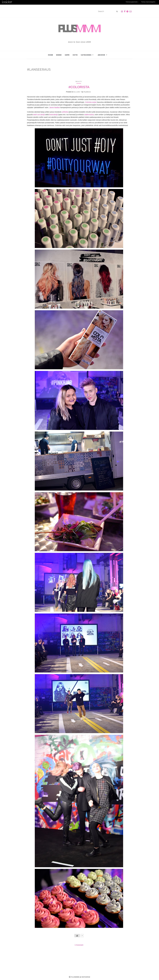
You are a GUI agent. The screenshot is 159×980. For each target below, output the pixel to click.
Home (51, 55)
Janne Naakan (55, 107)
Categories (86, 55)
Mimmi (59, 55)
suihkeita (65, 112)
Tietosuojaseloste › (131, 2)
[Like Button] (77, 936)
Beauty (79, 81)
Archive (101, 55)
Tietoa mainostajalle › (148, 2)
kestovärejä (53, 114)
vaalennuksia (89, 114)
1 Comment (79, 945)
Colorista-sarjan (91, 102)
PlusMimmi (87, 92)
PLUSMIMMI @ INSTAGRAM (80, 977)
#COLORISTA (79, 87)
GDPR (67, 55)
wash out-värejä (39, 114)
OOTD (75, 55)
